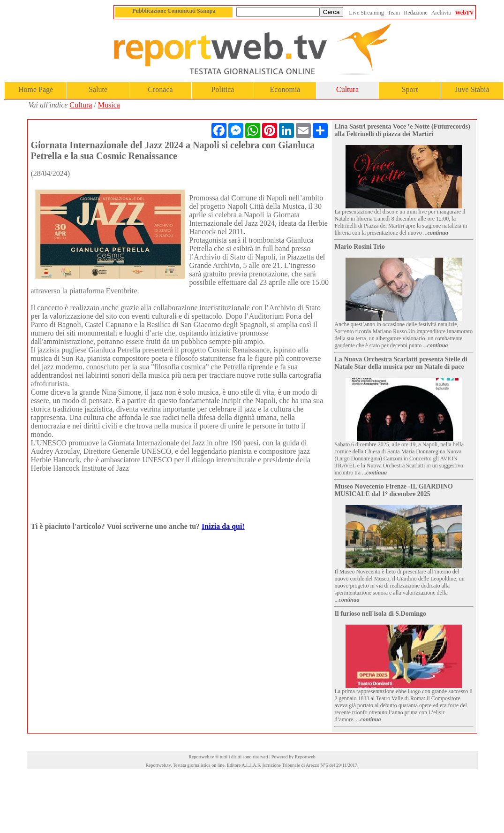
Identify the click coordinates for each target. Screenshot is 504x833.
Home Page (36, 89)
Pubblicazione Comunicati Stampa (174, 11)
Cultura (347, 89)
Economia (285, 89)
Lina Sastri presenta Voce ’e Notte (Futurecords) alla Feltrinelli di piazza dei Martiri (402, 130)
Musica (109, 105)
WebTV (464, 13)
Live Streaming (366, 13)
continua (438, 233)
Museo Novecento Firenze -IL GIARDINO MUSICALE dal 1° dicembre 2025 (394, 490)
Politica (223, 89)
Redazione (416, 13)
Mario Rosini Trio (360, 247)
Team (394, 13)
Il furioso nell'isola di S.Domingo (380, 614)
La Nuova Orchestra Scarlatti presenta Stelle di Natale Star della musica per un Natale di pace (401, 363)
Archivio (441, 13)
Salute (98, 89)
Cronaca (160, 89)
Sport (410, 89)
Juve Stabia (472, 89)
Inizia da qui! (223, 526)
